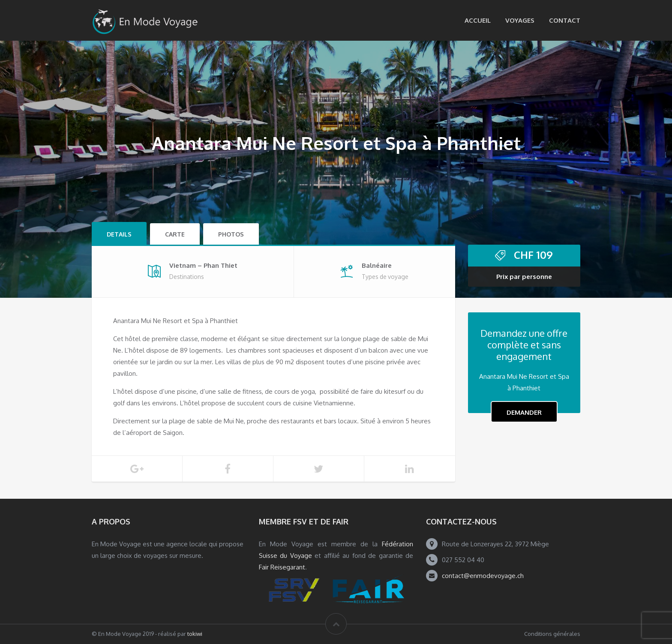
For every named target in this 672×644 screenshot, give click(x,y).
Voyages (520, 20)
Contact (565, 20)
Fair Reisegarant (282, 567)
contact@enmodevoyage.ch (483, 576)
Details (119, 234)
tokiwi (195, 634)
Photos (231, 234)
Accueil (478, 20)
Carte (175, 234)
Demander (524, 412)
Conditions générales (552, 634)
